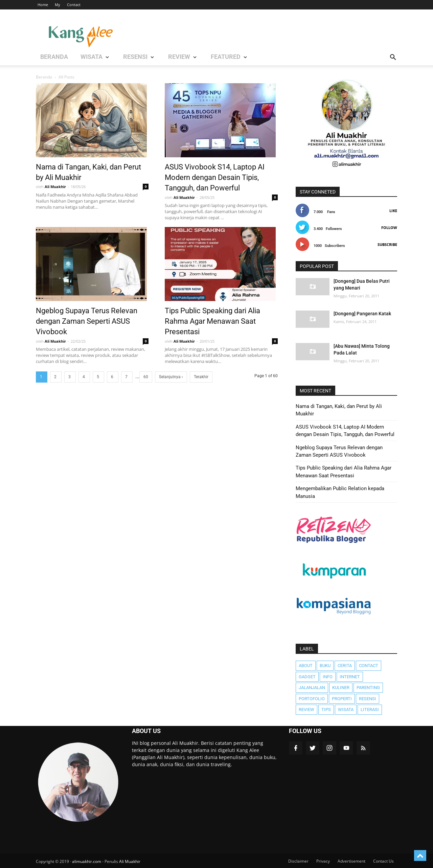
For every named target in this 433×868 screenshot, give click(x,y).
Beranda (44, 77)
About (306, 666)
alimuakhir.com (87, 861)
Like (393, 211)
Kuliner (341, 688)
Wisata (346, 710)
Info (328, 677)
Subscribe (387, 244)
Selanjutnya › (171, 377)
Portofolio (312, 699)
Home (43, 5)
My (58, 5)
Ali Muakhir (130, 861)
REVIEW (151, 58)
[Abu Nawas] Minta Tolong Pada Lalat (362, 349)
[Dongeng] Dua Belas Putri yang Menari (362, 284)
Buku (325, 666)
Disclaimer (298, 861)
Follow (389, 227)
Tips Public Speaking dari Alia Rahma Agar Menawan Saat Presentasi (212, 320)
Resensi (368, 699)
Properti (342, 699)
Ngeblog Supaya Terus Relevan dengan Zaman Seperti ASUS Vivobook (87, 320)
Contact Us (383, 861)
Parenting (368, 688)
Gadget (307, 677)
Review (306, 710)
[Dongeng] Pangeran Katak (362, 314)
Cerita (345, 666)
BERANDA (51, 58)
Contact (74, 5)
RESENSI (115, 58)
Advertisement (351, 861)
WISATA (80, 58)
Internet (350, 677)
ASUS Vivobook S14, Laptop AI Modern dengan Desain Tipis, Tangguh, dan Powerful (215, 177)
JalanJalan (312, 688)
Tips (326, 710)
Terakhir (201, 377)
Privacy (323, 861)
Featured (188, 58)
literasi (370, 710)
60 (146, 377)
